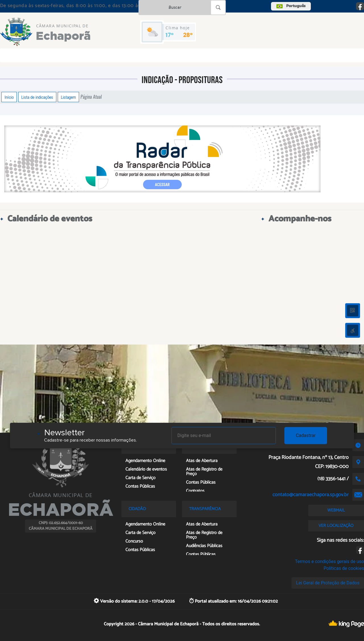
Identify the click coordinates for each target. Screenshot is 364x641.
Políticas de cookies (344, 568)
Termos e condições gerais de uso (329, 561)
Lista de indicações (37, 97)
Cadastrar (306, 435)
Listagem (68, 97)
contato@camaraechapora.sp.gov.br (311, 495)
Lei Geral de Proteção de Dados (328, 583)
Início (9, 97)
